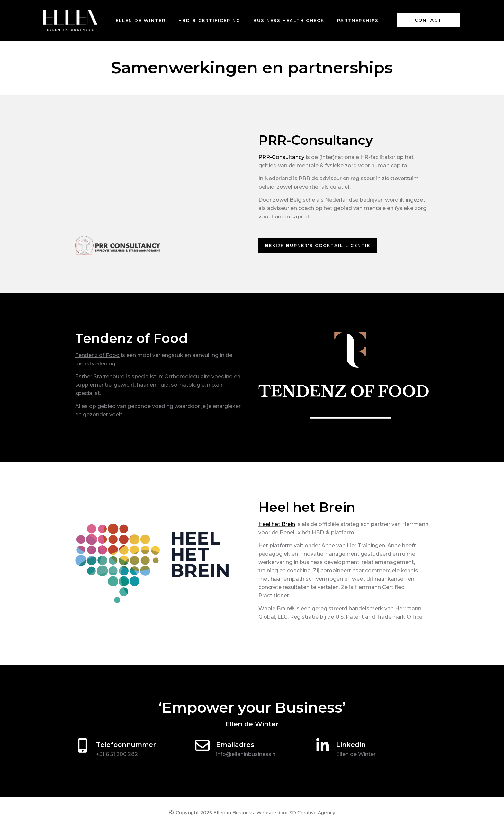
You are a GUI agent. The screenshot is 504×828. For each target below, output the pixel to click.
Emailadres (235, 745)
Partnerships (358, 20)
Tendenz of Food (97, 355)
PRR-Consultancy (281, 157)
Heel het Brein (277, 524)
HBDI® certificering (209, 20)
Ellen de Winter (141, 20)
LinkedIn (351, 745)
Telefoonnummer (126, 745)
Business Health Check (289, 20)
